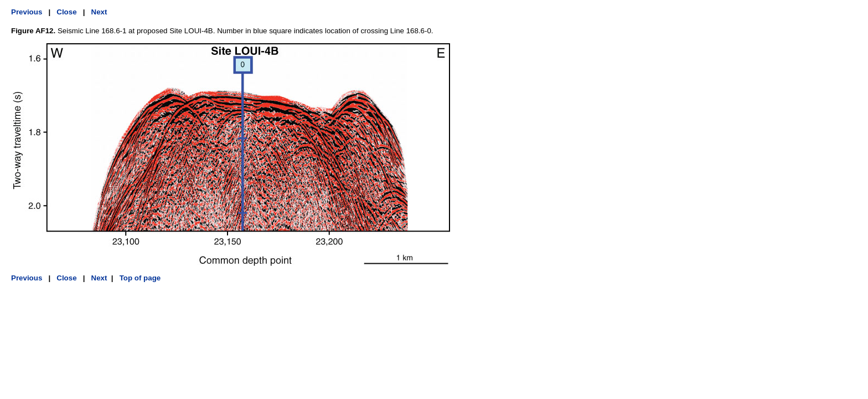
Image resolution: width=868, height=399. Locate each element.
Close (66, 12)
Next (99, 12)
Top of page (139, 278)
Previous (27, 12)
